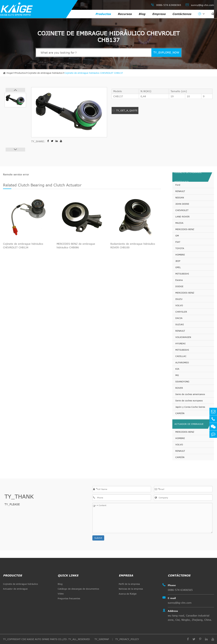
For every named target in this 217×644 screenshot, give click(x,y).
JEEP (178, 261)
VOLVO (179, 305)
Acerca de (128, 594)
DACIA (179, 318)
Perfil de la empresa (129, 584)
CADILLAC (181, 356)
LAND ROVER (182, 217)
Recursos (125, 14)
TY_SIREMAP (102, 639)
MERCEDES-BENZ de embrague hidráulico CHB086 (76, 246)
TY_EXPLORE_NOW (166, 52)
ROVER (179, 388)
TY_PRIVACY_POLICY (127, 639)
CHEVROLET (182, 210)
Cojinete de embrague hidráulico (45, 73)
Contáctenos (182, 14)
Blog (142, 14)
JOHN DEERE (182, 204)
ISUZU (179, 299)
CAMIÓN (180, 413)
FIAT (178, 242)
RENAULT (180, 191)
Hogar (10, 73)
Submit (98, 538)
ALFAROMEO (182, 362)
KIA (177, 369)
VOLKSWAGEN (183, 337)
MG (177, 375)
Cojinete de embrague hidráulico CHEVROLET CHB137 (94, 73)
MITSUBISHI (182, 274)
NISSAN (180, 198)
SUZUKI (180, 324)
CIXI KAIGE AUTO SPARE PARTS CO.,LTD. (44, 639)
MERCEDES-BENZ (185, 229)
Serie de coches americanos (190, 394)
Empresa (159, 14)
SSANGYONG (182, 382)
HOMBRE (180, 255)
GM (177, 236)
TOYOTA (180, 248)
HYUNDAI (180, 343)
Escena (179, 280)
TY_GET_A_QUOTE (125, 110)
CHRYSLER (181, 312)
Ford (178, 185)
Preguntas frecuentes (69, 598)
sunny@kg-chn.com (200, 5)
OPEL (178, 267)
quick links (68, 575)
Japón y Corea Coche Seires (190, 407)
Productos (103, 14)
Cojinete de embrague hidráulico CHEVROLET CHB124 (23, 246)
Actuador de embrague (189, 424)
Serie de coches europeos (189, 401)
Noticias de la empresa (131, 589)
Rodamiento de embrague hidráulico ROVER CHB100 (133, 246)
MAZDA (179, 223)
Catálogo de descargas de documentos (78, 589)
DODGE (179, 286)
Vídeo (61, 594)
